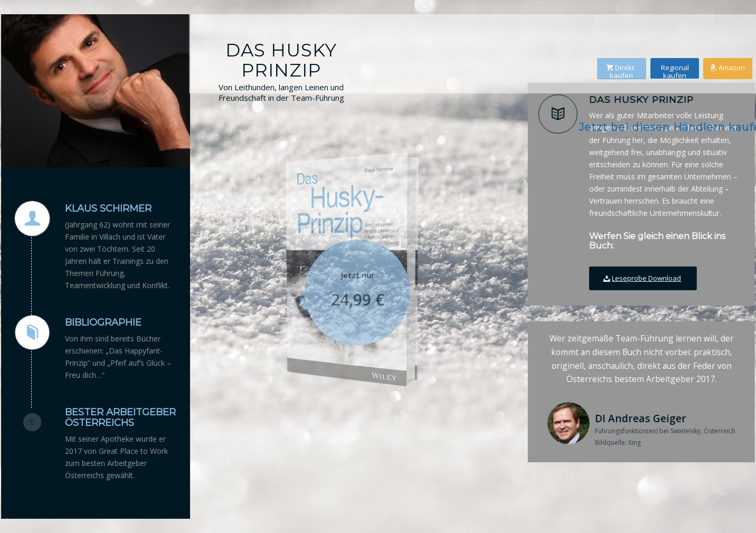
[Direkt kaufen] (627, 65)
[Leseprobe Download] (648, 278)
